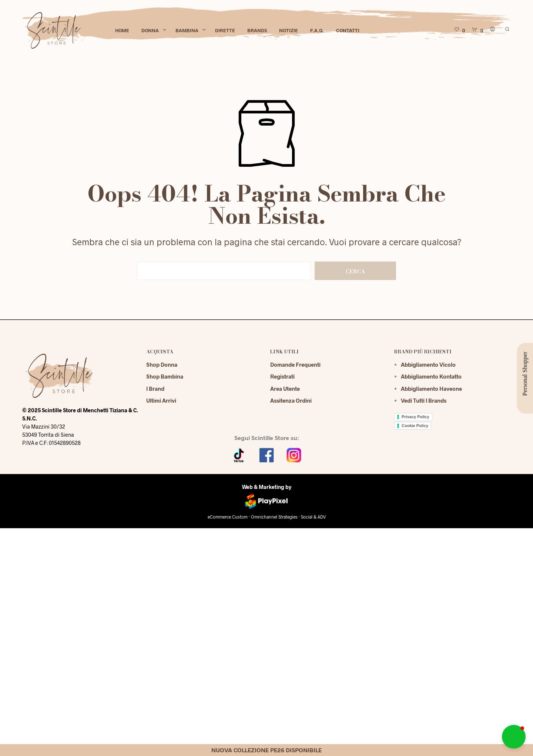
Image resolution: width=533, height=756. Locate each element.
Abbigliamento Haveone (431, 389)
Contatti (348, 30)
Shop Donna (162, 364)
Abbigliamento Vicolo (428, 364)
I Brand (155, 389)
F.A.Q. (317, 30)
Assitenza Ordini (291, 400)
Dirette (225, 30)
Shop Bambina (165, 376)
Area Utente (285, 389)
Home (122, 30)
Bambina (187, 30)
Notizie (289, 30)
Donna (150, 30)
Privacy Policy (415, 417)
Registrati (282, 376)
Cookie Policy (415, 426)
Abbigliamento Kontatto (431, 376)
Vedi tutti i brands (424, 400)
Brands (257, 30)
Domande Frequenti (295, 364)
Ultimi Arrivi (161, 400)
